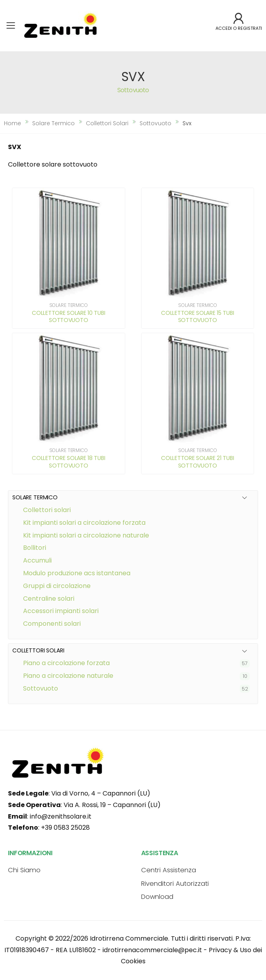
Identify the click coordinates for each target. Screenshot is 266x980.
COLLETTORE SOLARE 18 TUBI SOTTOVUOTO (68, 462)
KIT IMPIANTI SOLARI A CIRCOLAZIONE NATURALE (86, 535)
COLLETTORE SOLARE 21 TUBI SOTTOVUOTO (197, 462)
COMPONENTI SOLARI (52, 624)
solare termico (53, 123)
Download (157, 897)
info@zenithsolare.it (61, 816)
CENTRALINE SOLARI (49, 599)
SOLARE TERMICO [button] (35, 498)
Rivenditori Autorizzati (175, 884)
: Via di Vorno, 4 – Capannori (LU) (79, 793)
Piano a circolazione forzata (66, 663)
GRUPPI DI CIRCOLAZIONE (57, 586)
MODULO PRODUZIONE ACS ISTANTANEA (77, 573)
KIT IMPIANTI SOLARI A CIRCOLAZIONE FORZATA (84, 523)
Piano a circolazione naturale (68, 676)
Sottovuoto (41, 688)
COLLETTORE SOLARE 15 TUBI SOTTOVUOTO (197, 316)
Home (13, 123)
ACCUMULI (37, 560)
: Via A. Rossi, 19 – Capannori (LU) (84, 805)
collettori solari (107, 123)
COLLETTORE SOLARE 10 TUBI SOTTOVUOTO (68, 316)
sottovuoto (155, 123)
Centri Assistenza (169, 870)
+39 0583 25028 (65, 828)
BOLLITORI (35, 548)
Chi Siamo (24, 870)
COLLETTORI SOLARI (47, 510)
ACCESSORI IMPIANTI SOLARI (61, 611)
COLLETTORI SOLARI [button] (38, 651)
